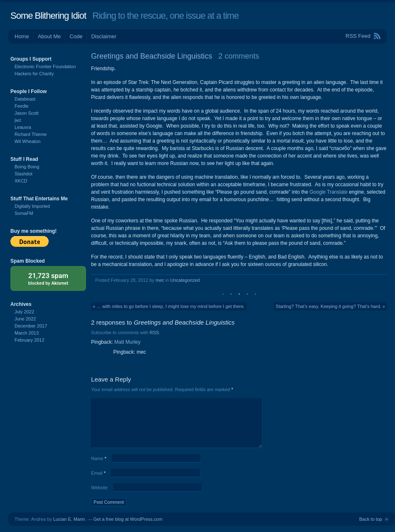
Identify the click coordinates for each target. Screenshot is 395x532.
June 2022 (25, 319)
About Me (49, 36)
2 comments (239, 56)
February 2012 (30, 340)
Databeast (25, 99)
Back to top (371, 519)
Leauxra (23, 127)
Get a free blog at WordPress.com (128, 519)
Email (98, 473)
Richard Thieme (31, 134)
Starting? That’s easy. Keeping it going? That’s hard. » (330, 306)
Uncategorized (185, 280)
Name (99, 458)
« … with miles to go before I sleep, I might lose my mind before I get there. (169, 306)
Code (76, 36)
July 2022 (24, 312)
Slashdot (23, 174)
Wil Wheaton (27, 141)
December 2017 (31, 326)
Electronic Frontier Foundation (45, 66)
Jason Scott (26, 113)
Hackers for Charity (34, 74)
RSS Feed (358, 36)
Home (22, 36)
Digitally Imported (32, 206)
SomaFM (24, 213)
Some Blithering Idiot (48, 16)
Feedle (22, 106)
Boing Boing (27, 167)
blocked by (48, 278)
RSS (154, 332)
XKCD (21, 181)
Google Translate (328, 192)
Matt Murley (127, 342)
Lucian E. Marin (69, 519)
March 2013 (27, 333)
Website (99, 488)
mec (160, 280)
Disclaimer (104, 36)
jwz (18, 120)
